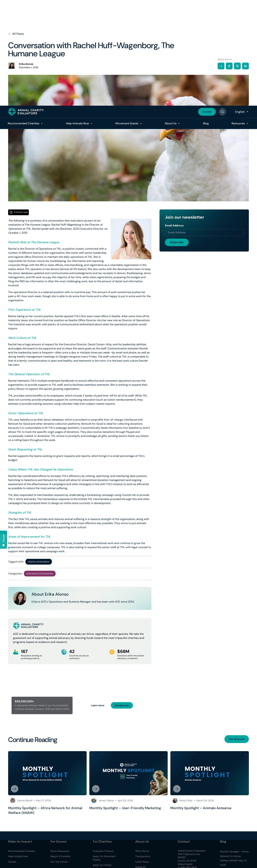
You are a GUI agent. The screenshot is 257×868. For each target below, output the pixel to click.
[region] (128, 858)
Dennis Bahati (25, 801)
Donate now (122, 705)
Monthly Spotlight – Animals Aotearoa (201, 808)
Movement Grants (127, 18)
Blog (206, 18)
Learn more (98, 705)
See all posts (237, 739)
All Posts (16, 34)
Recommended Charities (24, 18)
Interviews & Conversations (40, 574)
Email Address (174, 226)
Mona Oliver (186, 801)
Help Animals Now (77, 18)
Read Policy (232, 852)
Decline (139, 861)
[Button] (222, 6)
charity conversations (39, 562)
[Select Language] (242, 6)
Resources (238, 18)
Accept (119, 861)
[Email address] (204, 233)
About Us (171, 18)
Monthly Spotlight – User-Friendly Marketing (125, 808)
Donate (207, 6)
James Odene (106, 801)
